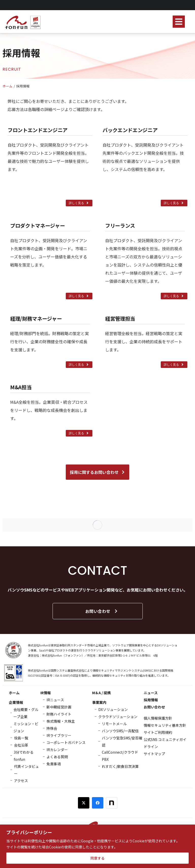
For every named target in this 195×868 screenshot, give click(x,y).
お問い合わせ (102, 611)
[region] (97, 846)
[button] (179, 22)
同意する (97, 858)
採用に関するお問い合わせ (97, 472)
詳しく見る (79, 203)
